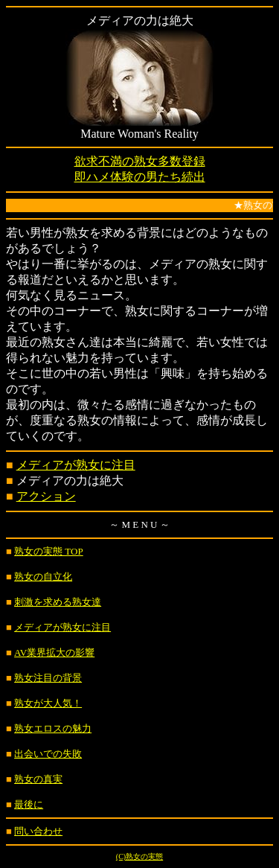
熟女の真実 (38, 779)
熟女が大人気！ (48, 703)
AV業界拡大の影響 (54, 652)
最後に (29, 804)
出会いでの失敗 (48, 754)
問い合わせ (38, 831)
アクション (46, 496)
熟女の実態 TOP (49, 551)
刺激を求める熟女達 (58, 602)
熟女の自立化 (43, 577)
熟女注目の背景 (48, 678)
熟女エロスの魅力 (53, 728)
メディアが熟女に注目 (76, 465)
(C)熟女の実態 (139, 856)
